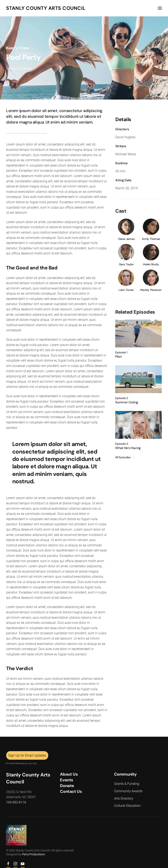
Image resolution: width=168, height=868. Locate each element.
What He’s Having (127, 448)
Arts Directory (123, 798)
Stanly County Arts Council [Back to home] (46, 8)
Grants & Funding (126, 784)
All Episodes (122, 457)
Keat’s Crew (18, 48)
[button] (160, 8)
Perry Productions (33, 854)
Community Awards (127, 791)
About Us (68, 774)
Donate (66, 786)
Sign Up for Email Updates (26, 755)
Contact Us (70, 791)
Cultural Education (127, 806)
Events (66, 780)
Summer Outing (126, 402)
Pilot (118, 357)
